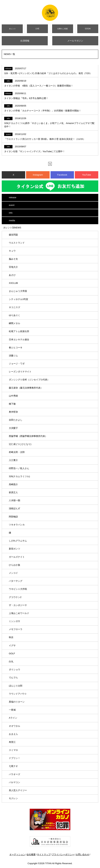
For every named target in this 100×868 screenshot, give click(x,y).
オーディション (17, 854)
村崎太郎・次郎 (17, 452)
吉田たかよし (16, 420)
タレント (12, 29)
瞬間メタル (14, 323)
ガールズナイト (17, 557)
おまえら (13, 734)
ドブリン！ (14, 758)
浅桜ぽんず (14, 508)
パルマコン (14, 782)
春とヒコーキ (16, 348)
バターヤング (16, 581)
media (12, 220)
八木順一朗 (14, 500)
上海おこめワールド (19, 613)
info (11, 213)
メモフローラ (16, 629)
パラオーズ (14, 774)
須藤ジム (13, 356)
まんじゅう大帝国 (18, 291)
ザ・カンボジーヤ (18, 605)
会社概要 (31, 854)
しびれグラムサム (18, 541)
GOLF (12, 653)
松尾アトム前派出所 (19, 331)
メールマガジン (75, 41)
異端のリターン (17, 702)
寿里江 (12, 742)
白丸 (11, 662)
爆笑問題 (13, 235)
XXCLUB (13, 283)
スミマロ (13, 750)
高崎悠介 (13, 484)
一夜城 (12, 710)
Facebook (62, 175)
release (13, 197)
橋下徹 (12, 404)
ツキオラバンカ (17, 525)
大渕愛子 (13, 428)
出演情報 (25, 41)
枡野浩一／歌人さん (19, 468)
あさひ (12, 275)
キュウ (12, 251)
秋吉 (11, 637)
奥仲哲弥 (13, 412)
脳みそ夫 (13, 259)
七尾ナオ (13, 766)
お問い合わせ (82, 854)
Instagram (38, 175)
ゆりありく (14, 315)
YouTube (87, 175)
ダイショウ (14, 670)
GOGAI (88, 29)
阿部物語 (13, 517)
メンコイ (13, 573)
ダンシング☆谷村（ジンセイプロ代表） (29, 380)
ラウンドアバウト (18, 694)
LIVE (37, 29)
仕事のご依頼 (62, 29)
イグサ (12, 645)
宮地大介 (13, 267)
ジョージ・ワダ (17, 364)
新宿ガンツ (14, 549)
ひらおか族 (14, 565)
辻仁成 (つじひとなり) (20, 444)
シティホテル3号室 (18, 299)
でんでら (13, 678)
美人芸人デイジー (18, 790)
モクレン (13, 798)
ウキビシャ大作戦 (18, 589)
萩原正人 (13, 492)
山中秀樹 (13, 396)
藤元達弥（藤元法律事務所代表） (26, 388)
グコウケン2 (15, 597)
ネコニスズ (14, 307)
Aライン (13, 718)
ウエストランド (17, 243)
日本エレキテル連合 (19, 340)
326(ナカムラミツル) (19, 476)
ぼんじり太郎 (16, 686)
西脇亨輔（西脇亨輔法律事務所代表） (28, 436)
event (12, 205)
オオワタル (14, 726)
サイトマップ (44, 854)
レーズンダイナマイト (20, 372)
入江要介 (13, 460)
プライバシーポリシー (63, 854)
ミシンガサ (14, 621)
